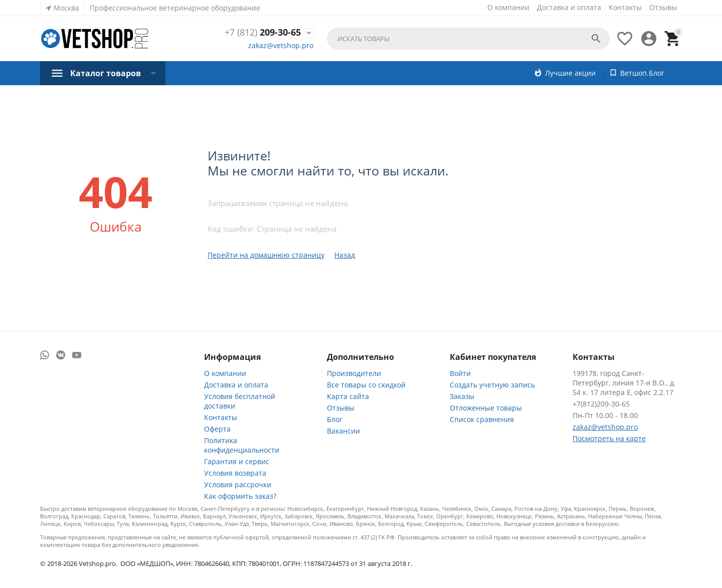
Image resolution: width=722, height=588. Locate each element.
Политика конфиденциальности (242, 445)
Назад (345, 255)
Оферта (217, 429)
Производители (354, 373)
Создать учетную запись (492, 385)
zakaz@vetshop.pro (281, 45)
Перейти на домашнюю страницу (266, 255)
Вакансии (343, 431)
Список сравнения (482, 419)
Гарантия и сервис (237, 461)
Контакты (625, 7)
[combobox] (468, 39)
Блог (335, 419)
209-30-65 (263, 33)
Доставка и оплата (569, 7)
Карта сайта (348, 396)
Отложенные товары (486, 408)
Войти (460, 373)
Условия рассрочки (238, 484)
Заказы (462, 396)
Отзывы (663, 7)
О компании (508, 7)
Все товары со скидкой (366, 385)
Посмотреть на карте (609, 438)
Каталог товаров (106, 73)
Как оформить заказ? (240, 496)
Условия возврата (235, 473)
